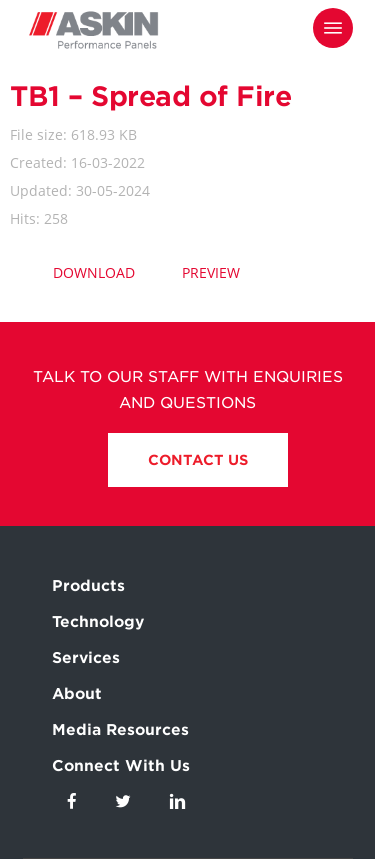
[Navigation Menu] (333, 28)
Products (88, 586)
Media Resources (120, 730)
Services (86, 658)
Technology (98, 622)
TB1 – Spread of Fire (150, 96)
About (77, 694)
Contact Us (198, 460)
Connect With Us (121, 766)
